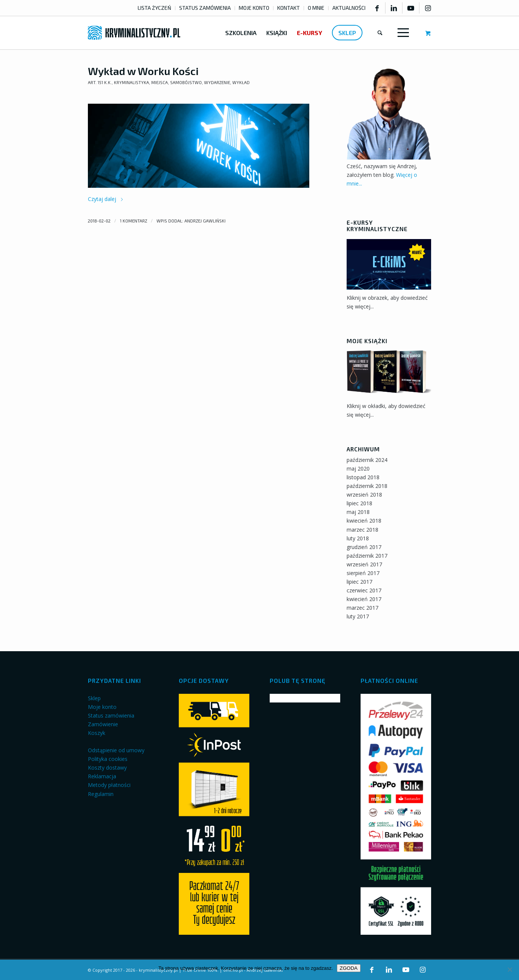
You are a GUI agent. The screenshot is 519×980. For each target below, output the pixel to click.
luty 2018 (358, 538)
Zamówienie (103, 724)
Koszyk (97, 733)
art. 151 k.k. (100, 82)
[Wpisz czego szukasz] (380, 33)
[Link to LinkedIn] (394, 8)
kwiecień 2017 (364, 599)
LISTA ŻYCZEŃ (154, 8)
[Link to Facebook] (377, 8)
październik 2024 (367, 460)
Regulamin (101, 794)
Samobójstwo (186, 82)
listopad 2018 (363, 477)
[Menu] (402, 33)
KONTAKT (289, 8)
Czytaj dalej (106, 199)
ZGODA (349, 968)
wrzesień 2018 (364, 495)
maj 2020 (358, 469)
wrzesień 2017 (364, 564)
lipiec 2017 (359, 582)
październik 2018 (367, 486)
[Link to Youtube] (411, 8)
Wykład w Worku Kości (143, 71)
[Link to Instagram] (428, 8)
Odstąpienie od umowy (116, 750)
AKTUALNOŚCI (349, 8)
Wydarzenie (217, 82)
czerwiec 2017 (364, 590)
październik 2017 (367, 556)
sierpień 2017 (363, 573)
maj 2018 (358, 512)
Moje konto (102, 707)
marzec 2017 (362, 608)
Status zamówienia (111, 715)
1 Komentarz (134, 221)
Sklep (94, 698)
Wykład (241, 82)
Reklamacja (102, 776)
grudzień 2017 (364, 547)
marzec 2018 (362, 530)
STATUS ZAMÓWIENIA (205, 8)
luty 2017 (358, 616)
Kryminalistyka (131, 82)
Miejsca (160, 82)
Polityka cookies (108, 759)
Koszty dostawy (107, 768)
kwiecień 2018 (364, 521)
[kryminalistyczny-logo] (134, 33)
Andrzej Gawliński (205, 221)
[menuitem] (155, 8)
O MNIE (316, 8)
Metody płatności (109, 785)
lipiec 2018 (359, 503)
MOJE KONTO (254, 8)
